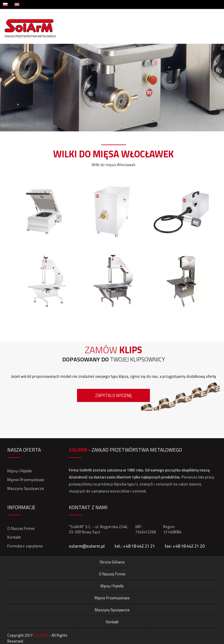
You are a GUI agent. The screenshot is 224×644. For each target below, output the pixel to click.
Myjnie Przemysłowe (26, 479)
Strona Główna (112, 562)
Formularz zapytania (25, 546)
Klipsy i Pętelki (20, 471)
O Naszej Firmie (21, 528)
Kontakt (14, 537)
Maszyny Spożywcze (26, 488)
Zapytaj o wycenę (113, 395)
